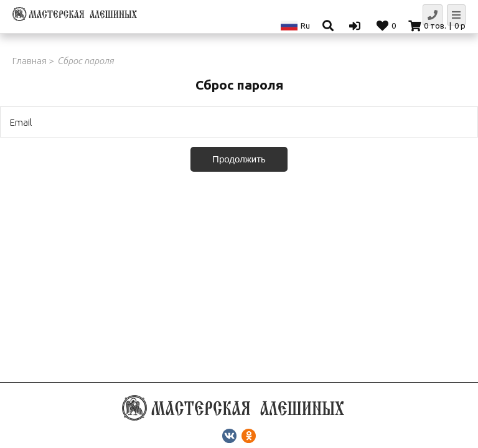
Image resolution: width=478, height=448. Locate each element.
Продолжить (239, 159)
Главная (30, 61)
